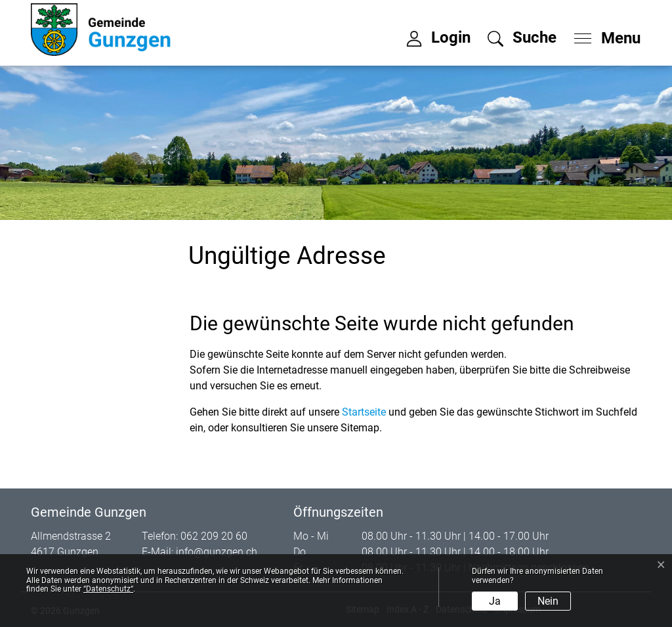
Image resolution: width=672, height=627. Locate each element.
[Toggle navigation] (603, 35)
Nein (548, 601)
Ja (495, 601)
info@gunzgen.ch (217, 552)
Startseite (364, 412)
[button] (522, 37)
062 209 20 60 (214, 536)
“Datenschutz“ (108, 589)
